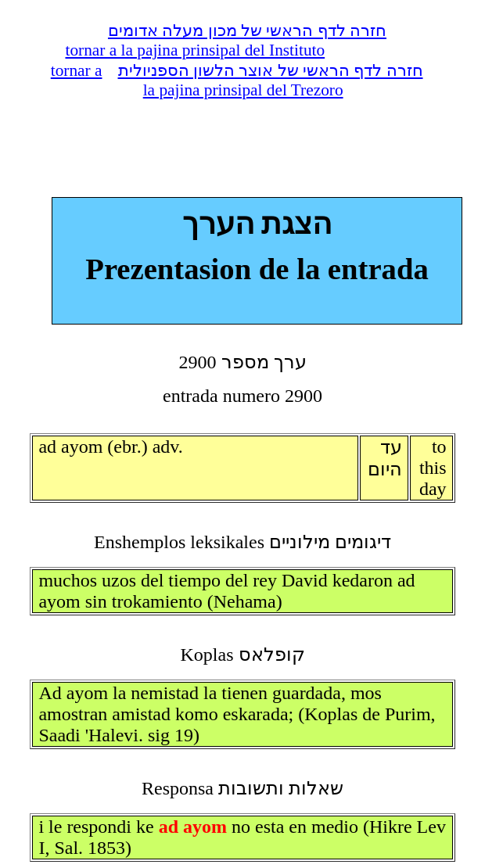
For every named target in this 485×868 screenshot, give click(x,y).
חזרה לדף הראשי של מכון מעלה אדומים (247, 30)
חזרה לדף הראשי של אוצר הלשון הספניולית (271, 70)
